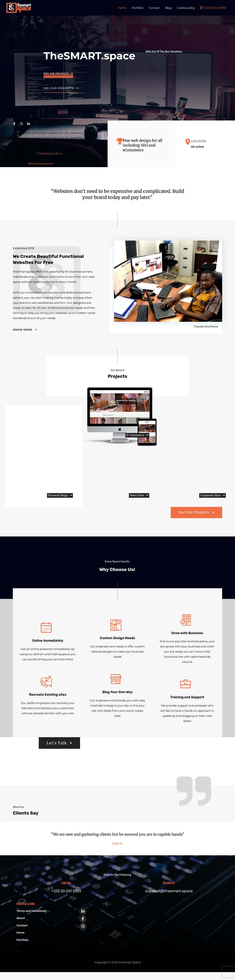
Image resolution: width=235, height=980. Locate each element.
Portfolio (138, 8)
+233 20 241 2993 (213, 8)
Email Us (169, 891)
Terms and (32, 919)
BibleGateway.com (41, 164)
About (21, 926)
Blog (168, 8)
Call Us (66, 891)
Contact (154, 8)
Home (122, 8)
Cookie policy (186, 8)
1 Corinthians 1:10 (48, 153)
